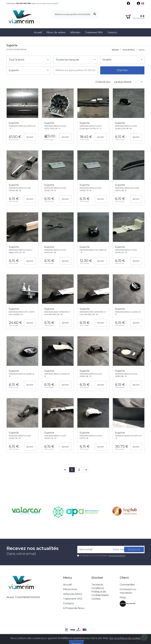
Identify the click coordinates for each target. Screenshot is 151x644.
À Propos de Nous (74, 608)
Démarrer (115, 50)
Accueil (38, 32)
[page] (72, 470)
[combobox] (75, 70)
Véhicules (75, 32)
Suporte (141, 50)
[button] (143, 3)
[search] (75, 14)
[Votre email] (94, 549)
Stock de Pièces (129, 50)
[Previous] (79, 470)
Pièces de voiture (56, 32)
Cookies (96, 599)
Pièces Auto (70, 589)
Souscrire (134, 549)
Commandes (127, 585)
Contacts (112, 32)
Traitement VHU (94, 32)
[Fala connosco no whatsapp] (144, 637)
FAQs (123, 598)
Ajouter (30, 137)
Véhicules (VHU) (73, 594)
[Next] (86, 470)
